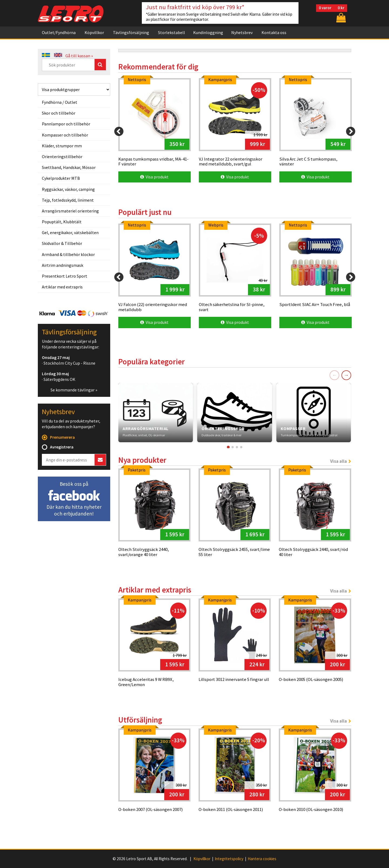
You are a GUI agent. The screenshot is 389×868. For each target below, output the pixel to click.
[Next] (351, 131)
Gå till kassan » (79, 56)
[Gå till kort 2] (233, 447)
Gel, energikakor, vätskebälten (70, 232)
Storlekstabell (172, 32)
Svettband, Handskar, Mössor (69, 167)
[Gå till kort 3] (237, 447)
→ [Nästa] (346, 375)
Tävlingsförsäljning (131, 32)
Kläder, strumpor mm (62, 146)
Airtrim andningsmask (63, 265)
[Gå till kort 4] (241, 447)
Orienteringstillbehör (62, 157)
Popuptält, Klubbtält (62, 222)
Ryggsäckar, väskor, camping (68, 189)
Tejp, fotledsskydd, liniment (68, 200)
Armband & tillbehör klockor (68, 254)
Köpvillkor (94, 32)
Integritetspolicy (229, 859)
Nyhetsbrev (242, 32)
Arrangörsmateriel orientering (70, 211)
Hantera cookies (262, 859)
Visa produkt (154, 177)
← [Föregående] (334, 375)
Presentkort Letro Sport (65, 276)
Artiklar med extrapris (62, 287)
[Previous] (119, 131)
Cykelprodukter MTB (61, 178)
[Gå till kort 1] (228, 447)
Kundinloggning (208, 32)
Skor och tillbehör (59, 113)
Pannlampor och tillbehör (66, 124)
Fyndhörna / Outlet (60, 102)
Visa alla (338, 461)
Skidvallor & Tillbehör (62, 243)
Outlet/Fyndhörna (59, 32)
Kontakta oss (274, 32)
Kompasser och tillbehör (65, 135)
